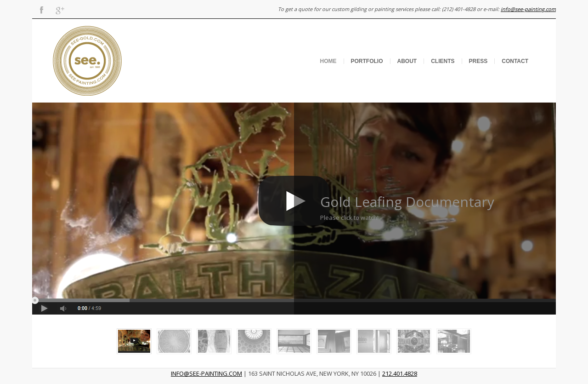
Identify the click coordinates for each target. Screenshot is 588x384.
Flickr (78, 9)
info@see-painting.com (528, 9)
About (407, 61)
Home (328, 61)
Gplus (60, 9)
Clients (443, 61)
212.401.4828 (400, 373)
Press (478, 61)
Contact (515, 61)
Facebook (41, 9)
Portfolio (367, 61)
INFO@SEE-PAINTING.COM (206, 373)
